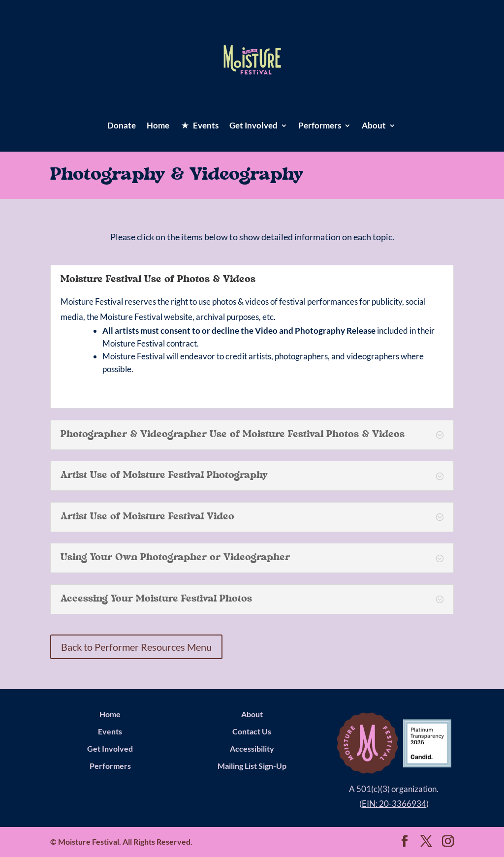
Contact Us (252, 731)
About (374, 126)
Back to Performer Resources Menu (136, 647)
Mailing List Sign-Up (252, 766)
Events (110, 731)
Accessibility (252, 748)
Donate (122, 126)
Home (158, 126)
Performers (320, 126)
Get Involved (253, 126)
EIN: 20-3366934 (394, 804)
